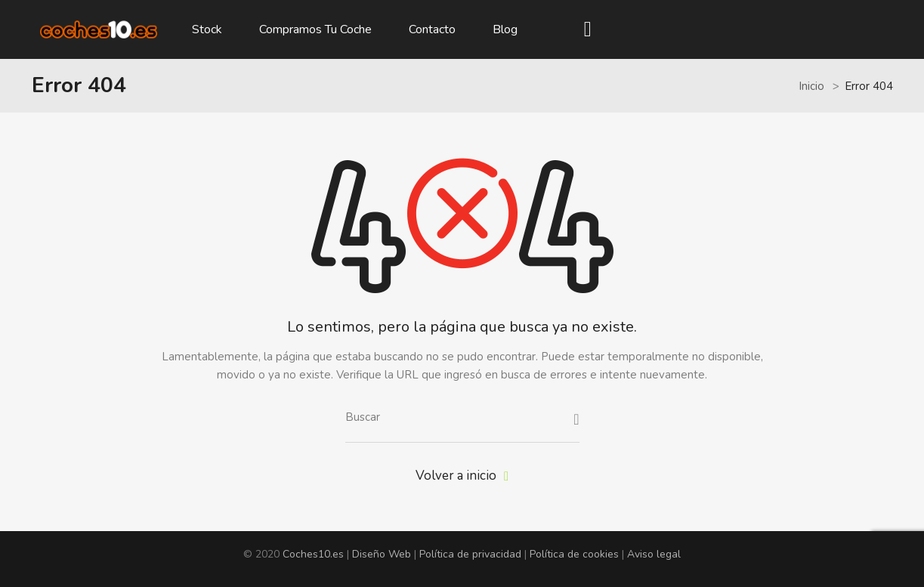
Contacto (432, 29)
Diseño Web (382, 554)
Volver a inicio (462, 476)
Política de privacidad (470, 554)
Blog (505, 29)
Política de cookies (574, 554)
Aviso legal (654, 554)
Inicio (811, 86)
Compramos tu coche (315, 29)
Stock (207, 29)
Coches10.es (313, 554)
